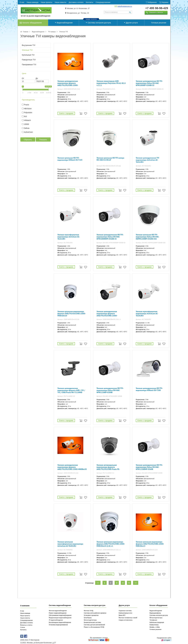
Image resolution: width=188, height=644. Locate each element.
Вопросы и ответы (26, 625)
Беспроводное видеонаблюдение (60, 622)
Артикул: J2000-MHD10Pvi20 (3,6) (69, 89)
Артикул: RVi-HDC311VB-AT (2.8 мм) (109, 166)
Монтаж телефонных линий (128, 618)
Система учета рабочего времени (95, 613)
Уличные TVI (27, 50)
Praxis (27, 105)
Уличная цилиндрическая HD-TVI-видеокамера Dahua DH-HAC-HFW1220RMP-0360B (149, 467)
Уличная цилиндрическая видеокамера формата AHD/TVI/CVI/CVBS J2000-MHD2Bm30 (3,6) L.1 (107, 314)
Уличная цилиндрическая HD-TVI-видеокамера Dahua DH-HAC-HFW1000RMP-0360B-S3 (110, 237)
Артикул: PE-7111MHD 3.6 (105, 473)
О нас (22, 611)
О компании (25, 606)
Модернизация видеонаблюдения (60, 618)
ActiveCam (28, 132)
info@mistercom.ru (125, 6)
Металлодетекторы (90, 620)
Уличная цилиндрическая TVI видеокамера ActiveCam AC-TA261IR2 (147, 160)
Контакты (23, 630)
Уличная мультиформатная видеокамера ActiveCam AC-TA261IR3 (69, 237)
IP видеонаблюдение (56, 620)
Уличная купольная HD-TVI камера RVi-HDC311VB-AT (110, 159)
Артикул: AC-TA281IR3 (143, 319)
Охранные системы (125, 611)
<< (98, 583)
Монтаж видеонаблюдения (58, 611)
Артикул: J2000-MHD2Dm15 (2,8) (147, 550)
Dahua (27, 128)
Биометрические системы (92, 622)
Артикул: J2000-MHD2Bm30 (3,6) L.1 (109, 319)
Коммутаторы (154, 625)
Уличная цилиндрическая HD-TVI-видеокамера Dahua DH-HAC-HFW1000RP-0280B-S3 (149, 83)
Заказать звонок (156, 12)
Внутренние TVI (29, 45)
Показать (43, 140)
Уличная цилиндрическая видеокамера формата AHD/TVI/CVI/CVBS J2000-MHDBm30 (72, 467)
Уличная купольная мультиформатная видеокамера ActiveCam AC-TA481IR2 (70, 544)
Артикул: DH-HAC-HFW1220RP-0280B (109, 396)
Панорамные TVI (29, 65)
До (37, 78)
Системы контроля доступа (99, 23)
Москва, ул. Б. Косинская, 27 (78, 8)
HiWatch (27, 120)
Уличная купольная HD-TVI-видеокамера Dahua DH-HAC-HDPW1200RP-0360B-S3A (147, 237)
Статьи (23, 627)
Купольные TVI (28, 55)
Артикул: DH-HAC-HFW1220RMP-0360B (149, 473)
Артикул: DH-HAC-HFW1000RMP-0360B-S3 (111, 243)
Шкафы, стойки (155, 627)
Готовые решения (159, 23)
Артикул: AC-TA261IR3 (65, 243)
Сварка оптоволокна (126, 620)
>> (136, 583)
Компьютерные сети (125, 613)
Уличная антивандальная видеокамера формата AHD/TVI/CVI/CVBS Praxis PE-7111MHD (108, 467)
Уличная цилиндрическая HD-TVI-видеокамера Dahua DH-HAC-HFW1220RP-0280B (110, 390)
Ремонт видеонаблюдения (58, 613)
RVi (25, 116)
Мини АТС (122, 615)
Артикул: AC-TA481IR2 (65, 550)
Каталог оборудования (32, 23)
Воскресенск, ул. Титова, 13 (78, 13)
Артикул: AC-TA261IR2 (143, 166)
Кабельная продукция (157, 622)
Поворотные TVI (29, 60)
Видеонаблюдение (65, 23)
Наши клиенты (25, 618)
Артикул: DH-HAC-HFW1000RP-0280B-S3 (150, 89)
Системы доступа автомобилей (94, 625)
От (23, 78)
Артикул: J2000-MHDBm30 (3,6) (68, 473)
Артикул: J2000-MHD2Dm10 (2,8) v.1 (109, 550)
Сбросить (28, 140)
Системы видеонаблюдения (60, 605)
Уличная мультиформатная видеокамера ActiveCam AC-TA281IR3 (147, 314)
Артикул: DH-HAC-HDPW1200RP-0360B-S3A (151, 243)
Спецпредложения (26, 620)
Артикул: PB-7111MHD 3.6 (66, 396)
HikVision (28, 109)
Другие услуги (132, 23)
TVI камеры (52, 32)
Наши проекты (25, 616)
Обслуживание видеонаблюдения (60, 615)
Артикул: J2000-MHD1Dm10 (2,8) (68, 319)
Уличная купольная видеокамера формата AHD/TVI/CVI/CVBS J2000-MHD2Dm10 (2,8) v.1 (111, 544)
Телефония (153, 620)
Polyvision (28, 113)
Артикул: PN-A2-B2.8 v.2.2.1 (106, 89)
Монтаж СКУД (88, 611)
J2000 (27, 124)
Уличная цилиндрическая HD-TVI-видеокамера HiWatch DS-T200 (149, 389)
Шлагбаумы (88, 618)
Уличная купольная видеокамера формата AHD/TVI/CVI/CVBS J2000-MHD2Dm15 (150, 544)
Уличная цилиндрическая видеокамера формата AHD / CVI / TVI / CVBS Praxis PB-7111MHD (71, 390)
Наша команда (25, 613)
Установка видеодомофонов (58, 625)
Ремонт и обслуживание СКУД (94, 627)
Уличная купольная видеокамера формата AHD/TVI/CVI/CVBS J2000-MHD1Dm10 (72, 314)
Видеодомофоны (155, 613)
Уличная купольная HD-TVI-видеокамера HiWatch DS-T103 (70, 159)
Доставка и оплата (26, 623)
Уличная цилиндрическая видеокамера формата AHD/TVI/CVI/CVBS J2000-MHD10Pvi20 (68, 83)
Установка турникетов (91, 615)
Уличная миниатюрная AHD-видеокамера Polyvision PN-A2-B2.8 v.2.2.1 (111, 83)
